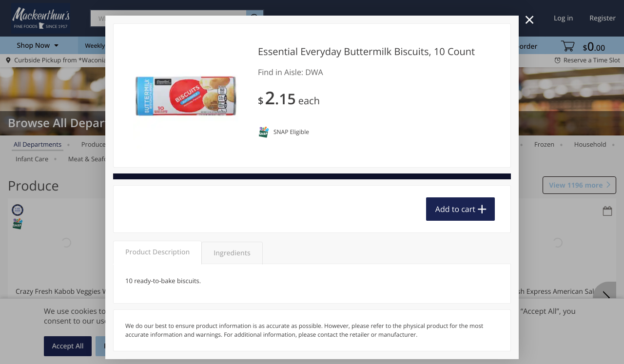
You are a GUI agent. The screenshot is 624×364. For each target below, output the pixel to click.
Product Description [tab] (157, 252)
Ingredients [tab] (232, 253)
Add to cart (455, 209)
